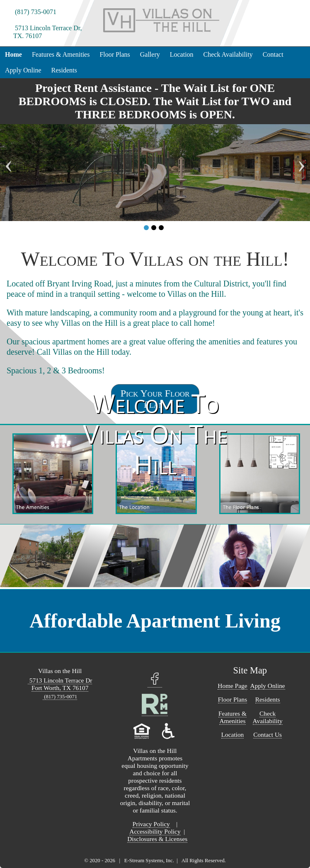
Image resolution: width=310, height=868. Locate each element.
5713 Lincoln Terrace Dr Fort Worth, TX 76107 (60, 684)
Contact (273, 54)
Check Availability (228, 54)
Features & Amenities (61, 54)
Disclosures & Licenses (157, 839)
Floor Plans (115, 54)
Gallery (150, 54)
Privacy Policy (151, 824)
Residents (64, 70)
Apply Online (23, 70)
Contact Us (268, 735)
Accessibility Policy (155, 831)
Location (182, 54)
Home (13, 54)
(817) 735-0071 (35, 12)
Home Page (232, 686)
